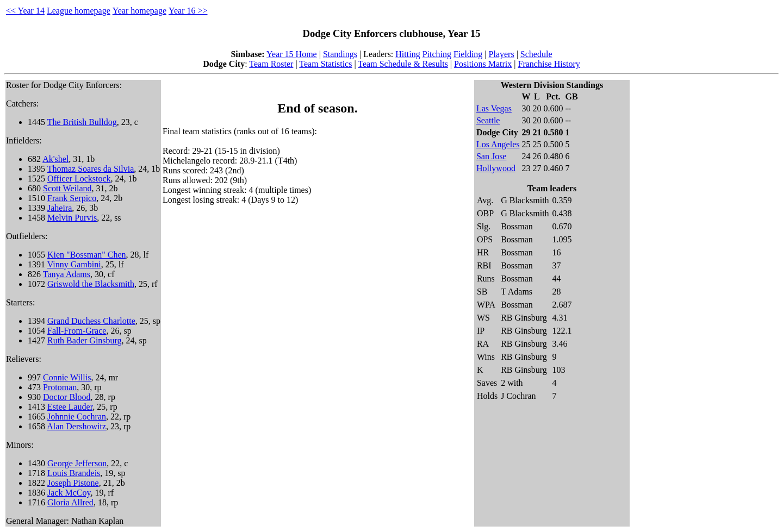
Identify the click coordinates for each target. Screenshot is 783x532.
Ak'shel (55, 159)
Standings (340, 54)
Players (502, 54)
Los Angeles (498, 144)
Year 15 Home (292, 54)
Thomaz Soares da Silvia (91, 169)
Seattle (488, 120)
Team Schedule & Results (403, 64)
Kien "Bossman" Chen (87, 255)
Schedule (536, 54)
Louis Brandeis (74, 473)
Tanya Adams (67, 274)
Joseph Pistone (73, 483)
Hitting (408, 54)
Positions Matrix (483, 64)
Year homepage (139, 11)
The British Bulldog (82, 122)
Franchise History (549, 64)
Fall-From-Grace (77, 331)
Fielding (468, 54)
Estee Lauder (70, 407)
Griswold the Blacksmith (91, 284)
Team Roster (271, 64)
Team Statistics (325, 64)
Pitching (437, 54)
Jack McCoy (69, 493)
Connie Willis (67, 377)
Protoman (60, 387)
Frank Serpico (72, 198)
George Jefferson (77, 463)
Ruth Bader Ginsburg (85, 340)
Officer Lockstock (79, 179)
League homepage (79, 11)
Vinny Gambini (74, 264)
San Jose (492, 156)
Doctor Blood (67, 397)
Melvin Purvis (72, 218)
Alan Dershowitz (76, 426)
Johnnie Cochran (77, 417)
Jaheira (60, 208)
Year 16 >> (188, 11)
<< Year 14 (25, 11)
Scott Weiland (67, 188)
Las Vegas (494, 108)
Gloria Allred (70, 502)
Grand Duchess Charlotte (91, 321)
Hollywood (496, 168)
